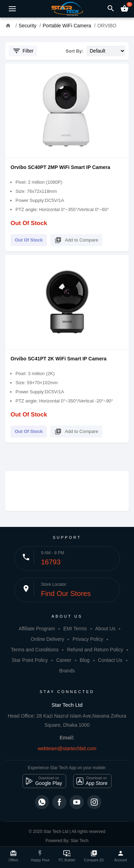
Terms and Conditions (35, 650)
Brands (67, 671)
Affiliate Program (37, 629)
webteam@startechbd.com (67, 748)
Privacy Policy (88, 639)
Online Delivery (48, 639)
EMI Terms (75, 629)
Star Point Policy (30, 660)
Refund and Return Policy (95, 650)
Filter (23, 51)
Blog (85, 660)
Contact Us (110, 660)
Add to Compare (76, 239)
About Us (106, 629)
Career (64, 660)
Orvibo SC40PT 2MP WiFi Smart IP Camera (60, 167)
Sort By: (75, 51)
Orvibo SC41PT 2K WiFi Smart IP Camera (59, 359)
